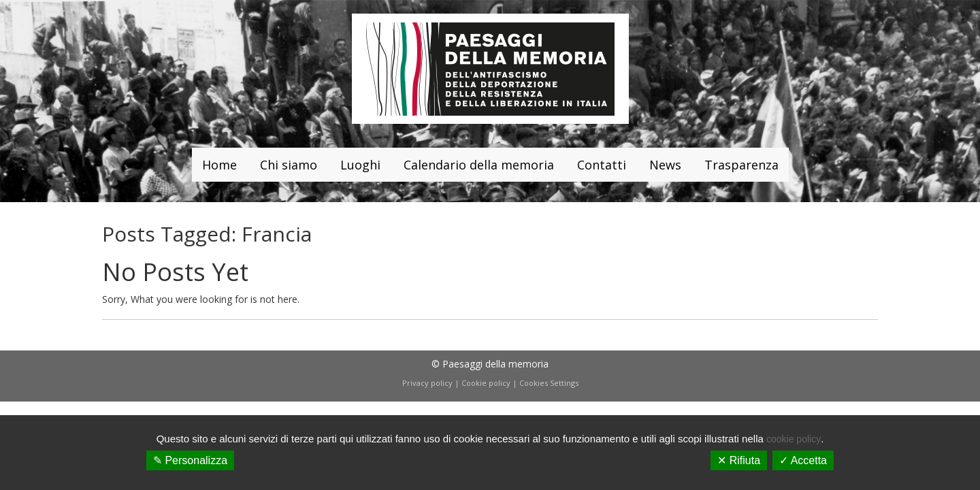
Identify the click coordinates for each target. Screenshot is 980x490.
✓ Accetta (803, 460)
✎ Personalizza (190, 460)
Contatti (602, 165)
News (665, 165)
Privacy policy (427, 383)
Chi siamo (289, 165)
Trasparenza (741, 165)
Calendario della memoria (479, 165)
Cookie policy (486, 383)
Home (219, 165)
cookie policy (794, 439)
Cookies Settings (549, 383)
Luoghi (360, 165)
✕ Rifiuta (739, 460)
